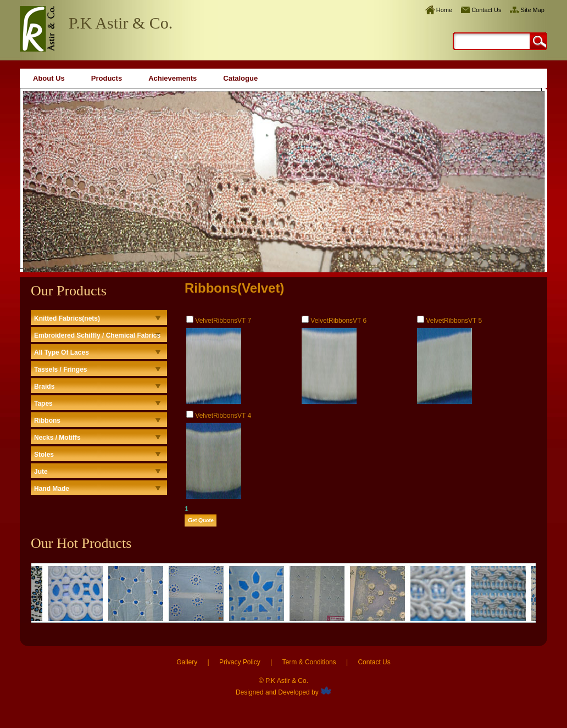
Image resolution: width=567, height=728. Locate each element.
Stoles (44, 455)
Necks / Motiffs (57, 438)
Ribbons (47, 421)
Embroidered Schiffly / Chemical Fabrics (97, 335)
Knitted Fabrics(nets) (67, 318)
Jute (41, 472)
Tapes (43, 404)
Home (444, 10)
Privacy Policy (240, 662)
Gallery (187, 662)
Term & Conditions (309, 662)
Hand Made (52, 489)
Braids (44, 387)
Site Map (533, 10)
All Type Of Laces (62, 352)
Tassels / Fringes (61, 369)
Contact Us (486, 10)
